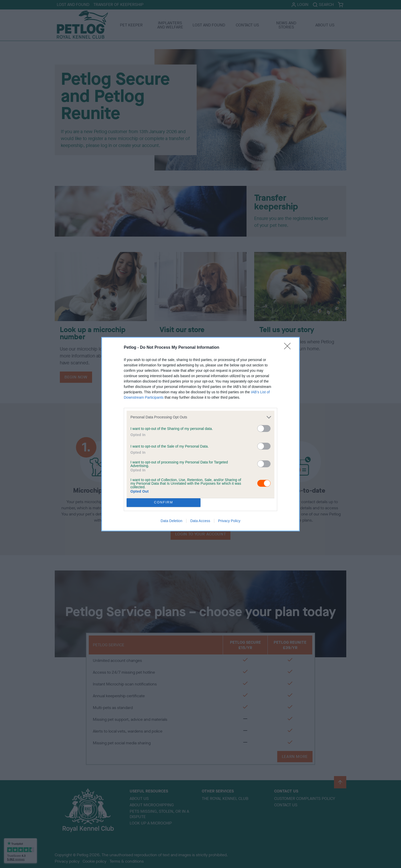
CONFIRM (164, 502)
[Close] (289, 348)
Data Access (200, 521)
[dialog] (201, 434)
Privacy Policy (229, 521)
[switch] (264, 428)
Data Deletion (171, 521)
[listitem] (201, 417)
